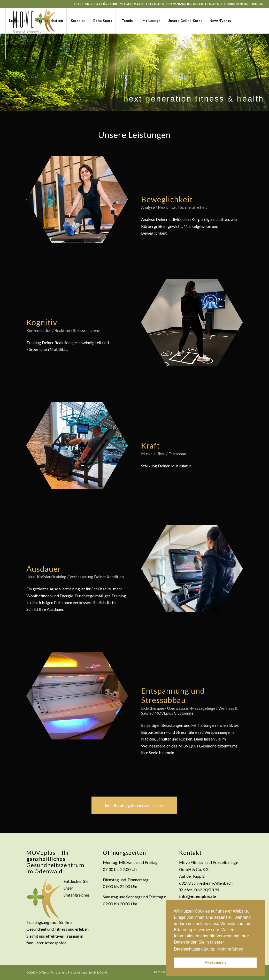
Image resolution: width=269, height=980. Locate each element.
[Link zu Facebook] (7, 72)
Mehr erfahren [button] (230, 949)
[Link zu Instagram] (15, 72)
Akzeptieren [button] (215, 962)
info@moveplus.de (198, 897)
